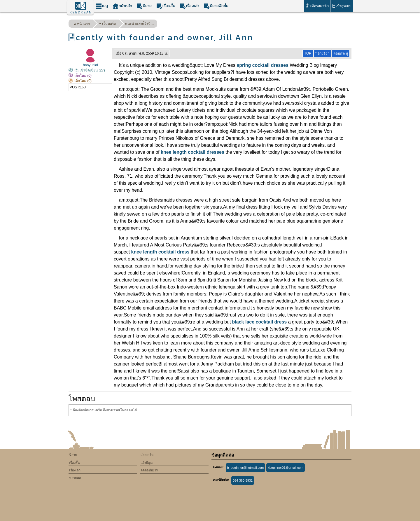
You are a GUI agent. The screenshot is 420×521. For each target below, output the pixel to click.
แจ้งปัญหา (147, 463)
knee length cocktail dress (160, 252)
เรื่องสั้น (166, 6)
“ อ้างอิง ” (322, 53)
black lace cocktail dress (260, 322)
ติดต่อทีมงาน (149, 470)
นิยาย (144, 6)
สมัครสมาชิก (317, 6)
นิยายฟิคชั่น (216, 6)
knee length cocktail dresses (192, 152)
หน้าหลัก (122, 6)
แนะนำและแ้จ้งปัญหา (141, 24)
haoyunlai (90, 65)
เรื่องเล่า (190, 6)
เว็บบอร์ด (107, 24)
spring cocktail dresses (262, 65)
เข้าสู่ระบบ (342, 6)
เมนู (102, 6)
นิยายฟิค (75, 478)
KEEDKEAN (81, 12)
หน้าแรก (82, 24)
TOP (308, 53)
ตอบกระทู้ (341, 53)
